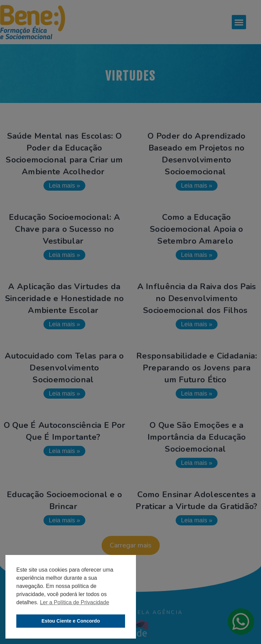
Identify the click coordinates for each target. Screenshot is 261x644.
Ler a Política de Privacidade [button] (74, 602)
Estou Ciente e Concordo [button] (71, 621)
